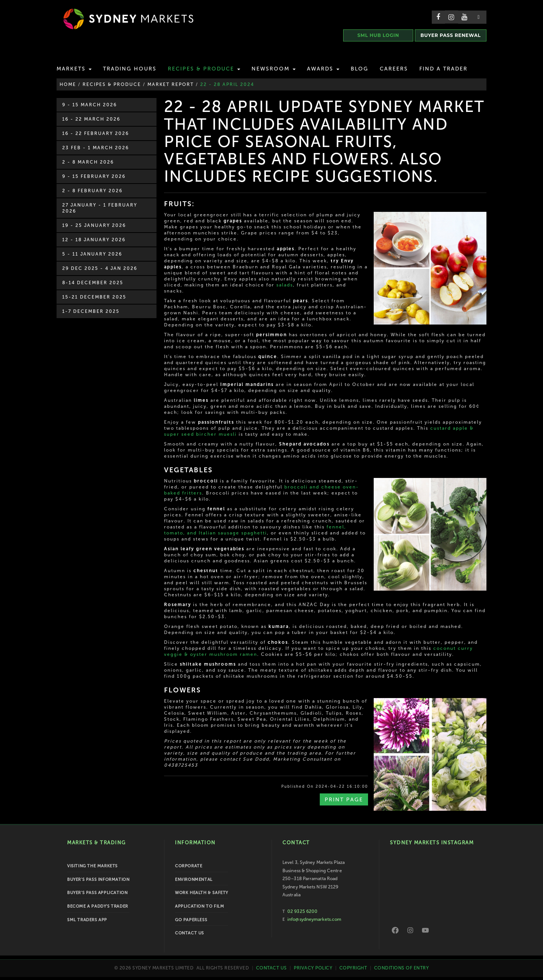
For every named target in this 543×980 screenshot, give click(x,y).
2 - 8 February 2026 (92, 191)
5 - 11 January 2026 (92, 254)
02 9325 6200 (302, 911)
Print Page (344, 800)
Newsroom (274, 69)
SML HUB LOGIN (378, 35)
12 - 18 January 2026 (94, 240)
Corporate (189, 866)
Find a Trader (443, 69)
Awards (323, 69)
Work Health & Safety (202, 893)
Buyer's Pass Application (97, 893)
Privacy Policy (313, 968)
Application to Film (199, 906)
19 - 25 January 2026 (94, 225)
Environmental (194, 880)
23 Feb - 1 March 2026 (96, 148)
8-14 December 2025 (93, 283)
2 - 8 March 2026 (88, 162)
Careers (394, 69)
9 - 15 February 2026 (94, 176)
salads (285, 285)
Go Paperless (191, 920)
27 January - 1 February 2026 (100, 208)
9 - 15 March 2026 (90, 105)
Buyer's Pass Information (98, 880)
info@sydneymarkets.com (314, 919)
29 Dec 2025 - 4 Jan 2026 (100, 268)
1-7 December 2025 (91, 311)
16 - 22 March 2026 (91, 119)
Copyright (353, 968)
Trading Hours (130, 69)
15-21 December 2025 (94, 297)
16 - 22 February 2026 (96, 133)
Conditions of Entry (402, 968)
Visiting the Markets (92, 866)
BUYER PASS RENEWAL (451, 35)
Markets (74, 69)
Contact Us (189, 933)
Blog (360, 69)
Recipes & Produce (204, 69)
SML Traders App (87, 920)
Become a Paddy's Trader (98, 906)
